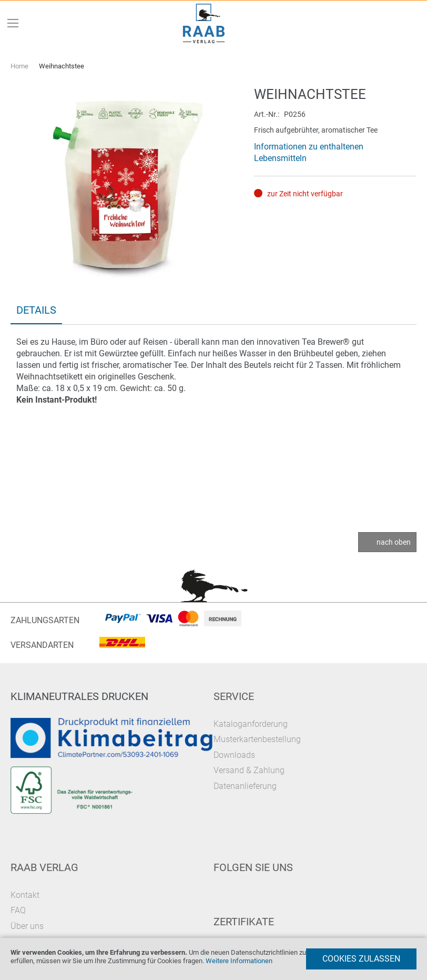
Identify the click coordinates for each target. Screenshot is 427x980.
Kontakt (25, 895)
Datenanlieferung (245, 786)
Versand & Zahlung (249, 770)
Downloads (234, 755)
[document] (213, 959)
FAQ (18, 910)
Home (19, 66)
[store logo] (204, 23)
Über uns (27, 926)
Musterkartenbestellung (257, 739)
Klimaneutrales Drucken (79, 696)
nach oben (394, 542)
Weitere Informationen (239, 961)
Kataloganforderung (251, 724)
